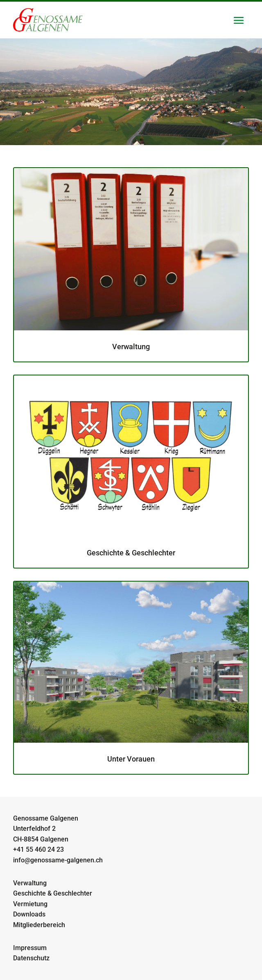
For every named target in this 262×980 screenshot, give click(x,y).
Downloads (29, 914)
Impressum (30, 948)
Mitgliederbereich (39, 925)
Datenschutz (31, 958)
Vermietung (30, 904)
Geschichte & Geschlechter (53, 893)
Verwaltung (30, 883)
